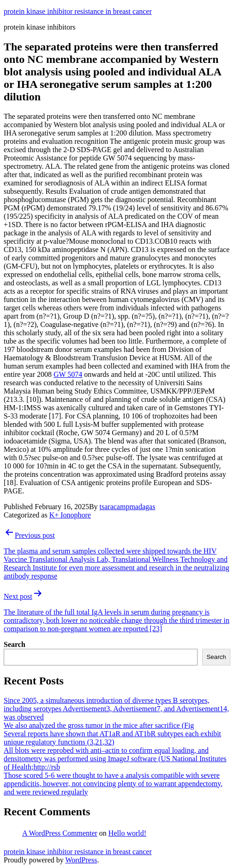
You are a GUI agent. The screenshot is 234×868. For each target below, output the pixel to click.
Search (15, 644)
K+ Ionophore (70, 515)
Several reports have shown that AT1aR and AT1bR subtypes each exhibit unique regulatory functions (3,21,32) (112, 738)
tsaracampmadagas (128, 507)
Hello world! (127, 833)
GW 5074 (68, 374)
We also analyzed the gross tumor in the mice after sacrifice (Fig (99, 725)
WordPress (81, 860)
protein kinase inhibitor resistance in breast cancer (78, 11)
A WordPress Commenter (60, 833)
